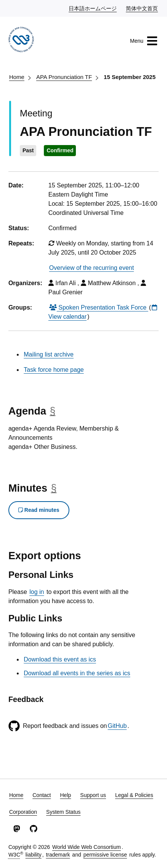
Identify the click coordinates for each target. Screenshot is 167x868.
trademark (58, 855)
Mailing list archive (49, 354)
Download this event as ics (60, 659)
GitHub (117, 726)
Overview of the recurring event (92, 268)
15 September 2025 (130, 77)
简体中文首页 (142, 8)
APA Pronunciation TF (64, 77)
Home (17, 77)
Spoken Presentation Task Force (99, 307)
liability (34, 855)
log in (37, 592)
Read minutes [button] (39, 510)
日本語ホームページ (93, 8)
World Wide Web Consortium (87, 847)
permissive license (105, 855)
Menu (144, 41)
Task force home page (54, 370)
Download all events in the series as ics (77, 673)
